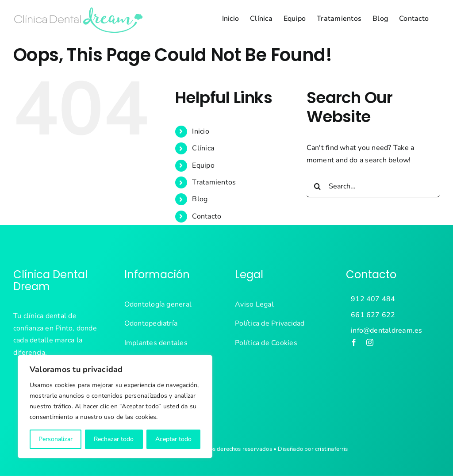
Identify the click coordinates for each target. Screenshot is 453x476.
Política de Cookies (266, 343)
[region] (115, 407)
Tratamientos (214, 182)
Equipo (203, 165)
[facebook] (354, 342)
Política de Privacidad (270, 323)
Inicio (200, 131)
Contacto (207, 216)
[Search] (318, 186)
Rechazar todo (114, 439)
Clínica (203, 148)
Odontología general (158, 304)
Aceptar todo (173, 439)
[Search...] (373, 186)
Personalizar (56, 439)
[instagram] (370, 342)
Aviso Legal (254, 304)
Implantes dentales (156, 343)
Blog (200, 199)
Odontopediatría (151, 323)
